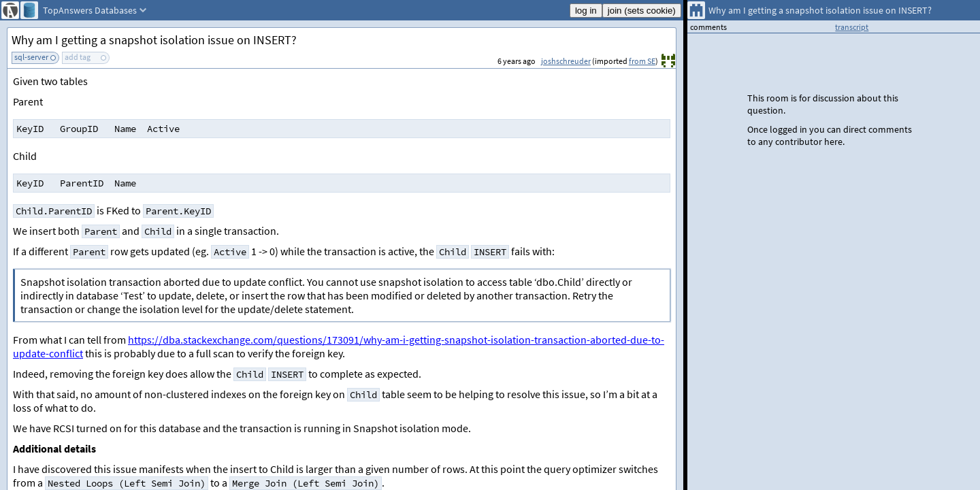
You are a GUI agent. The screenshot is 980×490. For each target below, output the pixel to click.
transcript (852, 27)
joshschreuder (566, 61)
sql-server (31, 57)
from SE (642, 61)
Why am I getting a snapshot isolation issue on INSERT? (154, 40)
